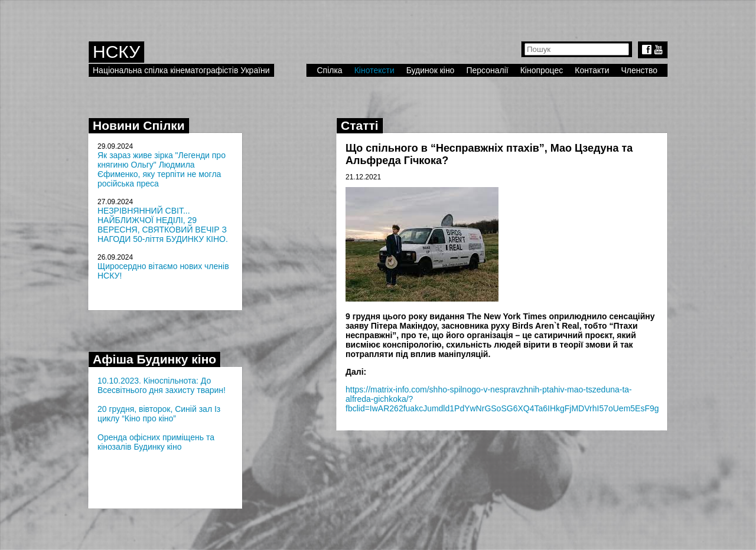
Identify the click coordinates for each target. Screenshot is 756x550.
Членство (640, 70)
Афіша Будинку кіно (154, 359)
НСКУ (116, 52)
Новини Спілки (139, 125)
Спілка (329, 70)
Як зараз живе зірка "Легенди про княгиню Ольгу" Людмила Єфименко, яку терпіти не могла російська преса (162, 169)
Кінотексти (374, 70)
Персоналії (487, 70)
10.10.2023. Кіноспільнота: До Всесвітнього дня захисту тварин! (162, 385)
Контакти (592, 70)
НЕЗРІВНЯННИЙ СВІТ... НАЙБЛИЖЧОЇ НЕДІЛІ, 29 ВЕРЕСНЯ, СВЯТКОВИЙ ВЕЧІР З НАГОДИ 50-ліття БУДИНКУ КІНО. (163, 225)
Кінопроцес (542, 70)
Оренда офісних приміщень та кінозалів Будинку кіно (156, 442)
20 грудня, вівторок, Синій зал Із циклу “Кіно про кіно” (159, 414)
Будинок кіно (431, 70)
